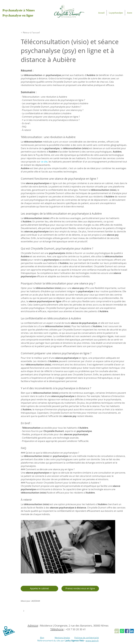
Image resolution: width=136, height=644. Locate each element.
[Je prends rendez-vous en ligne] (80, 589)
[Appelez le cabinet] (39, 589)
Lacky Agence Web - (75, 641)
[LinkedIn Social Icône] (132, 631)
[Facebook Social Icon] (127, 631)
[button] (24, 611)
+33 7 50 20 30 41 (76, 629)
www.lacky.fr (92, 641)
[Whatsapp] (122, 631)
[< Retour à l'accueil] (34, 33)
